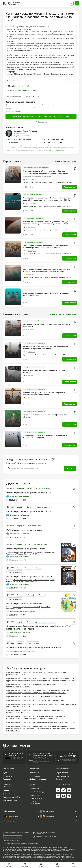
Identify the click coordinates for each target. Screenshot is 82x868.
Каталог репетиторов (35, 803)
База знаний (35, 776)
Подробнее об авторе (21, 136)
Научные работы (33, 643)
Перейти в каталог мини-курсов (65, 314)
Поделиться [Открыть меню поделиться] (41, 122)
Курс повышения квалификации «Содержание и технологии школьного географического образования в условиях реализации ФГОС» (36, 717)
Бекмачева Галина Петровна (25, 131)
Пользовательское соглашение (12, 835)
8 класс (30, 507)
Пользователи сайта (11, 797)
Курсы (6, 773)
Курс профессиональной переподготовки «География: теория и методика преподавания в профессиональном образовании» (46, 173)
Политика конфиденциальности (12, 838)
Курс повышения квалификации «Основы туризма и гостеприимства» (35, 700)
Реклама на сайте (10, 800)
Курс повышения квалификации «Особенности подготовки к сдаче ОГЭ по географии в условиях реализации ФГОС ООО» (47, 200)
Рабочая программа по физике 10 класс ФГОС (30, 576)
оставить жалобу (54, 150)
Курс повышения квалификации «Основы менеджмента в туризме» (34, 697)
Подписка (7, 779)
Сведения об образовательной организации (16, 832)
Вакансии (60, 779)
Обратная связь (62, 773)
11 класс (28, 544)
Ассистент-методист (38, 792)
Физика (19, 544)
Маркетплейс (35, 773)
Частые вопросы (63, 776)
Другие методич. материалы (28, 90)
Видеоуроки (35, 795)
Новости (6, 791)
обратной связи (67, 859)
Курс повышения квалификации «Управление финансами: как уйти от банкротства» (41, 722)
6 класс (30, 622)
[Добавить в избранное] (74, 81)
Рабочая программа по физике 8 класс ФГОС (29, 511)
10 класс (39, 568)
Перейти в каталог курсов (67, 161)
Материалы (8, 776)
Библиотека (34, 789)
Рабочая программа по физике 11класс (26, 549)
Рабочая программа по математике (24, 603)
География (11, 90)
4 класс (42, 595)
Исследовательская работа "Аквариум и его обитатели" (34, 647)
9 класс (30, 488)
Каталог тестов (36, 798)
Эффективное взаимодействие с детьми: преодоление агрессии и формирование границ (45, 347)
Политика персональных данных (13, 841)
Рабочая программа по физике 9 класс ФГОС (29, 493)
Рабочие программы (43, 488)
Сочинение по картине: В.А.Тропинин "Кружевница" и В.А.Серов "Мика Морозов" (45, 436)
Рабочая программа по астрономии (24, 530)
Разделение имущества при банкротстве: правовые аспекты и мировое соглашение (44, 394)
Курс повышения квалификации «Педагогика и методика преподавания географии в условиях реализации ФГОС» (46, 223)
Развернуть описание (13, 111)
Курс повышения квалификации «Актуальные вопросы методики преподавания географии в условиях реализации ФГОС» (45, 248)
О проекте (7, 794)
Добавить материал (38, 779)
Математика (21, 595)
